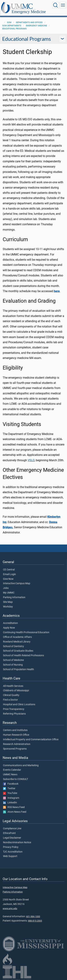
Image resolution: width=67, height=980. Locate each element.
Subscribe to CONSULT (16, 779)
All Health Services (13, 686)
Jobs (6, 588)
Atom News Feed (15, 812)
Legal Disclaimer (12, 838)
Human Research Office (16, 735)
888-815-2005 (35, 921)
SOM (9, 22)
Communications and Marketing (21, 765)
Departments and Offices (29, 22)
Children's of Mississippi (16, 691)
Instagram (11, 798)
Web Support (10, 856)
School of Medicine (13, 660)
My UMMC (9, 593)
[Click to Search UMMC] (56, 5)
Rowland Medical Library (17, 642)
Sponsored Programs (15, 749)
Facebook (11, 784)
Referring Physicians (14, 714)
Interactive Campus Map (17, 583)
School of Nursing (13, 665)
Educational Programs (14, 29)
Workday (8, 607)
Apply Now (9, 628)
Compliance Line (12, 829)
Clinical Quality (11, 695)
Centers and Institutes (15, 730)
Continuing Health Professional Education (26, 632)
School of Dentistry (13, 646)
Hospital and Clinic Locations (19, 705)
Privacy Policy (11, 847)
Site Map (8, 602)
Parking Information (14, 597)
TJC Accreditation (13, 852)
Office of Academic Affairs (17, 637)
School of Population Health (18, 669)
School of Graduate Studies (18, 651)
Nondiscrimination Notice (17, 843)
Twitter (9, 789)
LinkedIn (10, 803)
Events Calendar (12, 770)
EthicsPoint (9, 833)
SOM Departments (12, 26)
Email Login (9, 574)
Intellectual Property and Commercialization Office (31, 740)
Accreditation (10, 623)
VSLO (31, 460)
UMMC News (10, 775)
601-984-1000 (33, 916)
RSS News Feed (14, 807)
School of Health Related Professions (23, 656)
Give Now (8, 579)
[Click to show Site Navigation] (63, 5)
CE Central (9, 570)
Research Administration (17, 744)
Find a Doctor (10, 700)
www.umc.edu (10, 908)
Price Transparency (14, 709)
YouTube (10, 793)
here (57, 291)
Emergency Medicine (29, 12)
